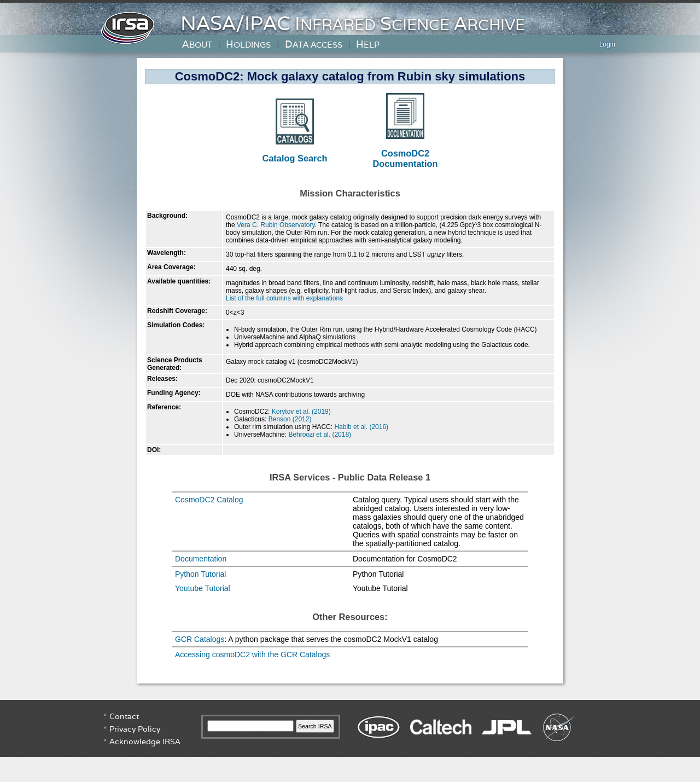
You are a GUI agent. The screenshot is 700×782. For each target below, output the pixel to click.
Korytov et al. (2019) (301, 412)
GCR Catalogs (200, 639)
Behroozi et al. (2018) (320, 435)
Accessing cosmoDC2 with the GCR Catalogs (252, 654)
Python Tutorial (200, 574)
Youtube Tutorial (203, 588)
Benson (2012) (290, 419)
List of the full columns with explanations (284, 298)
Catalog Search (294, 158)
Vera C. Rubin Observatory (276, 225)
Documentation (201, 559)
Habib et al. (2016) (361, 427)
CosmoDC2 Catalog (209, 500)
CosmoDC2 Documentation (405, 158)
